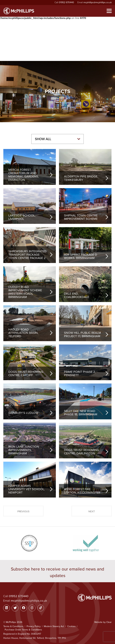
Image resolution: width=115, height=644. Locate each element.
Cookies (71, 626)
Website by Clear (103, 622)
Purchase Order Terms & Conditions (23, 630)
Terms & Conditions (13, 626)
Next (92, 511)
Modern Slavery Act (54, 626)
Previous (23, 511)
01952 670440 (66, 2)
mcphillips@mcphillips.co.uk (98, 2)
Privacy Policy (34, 626)
